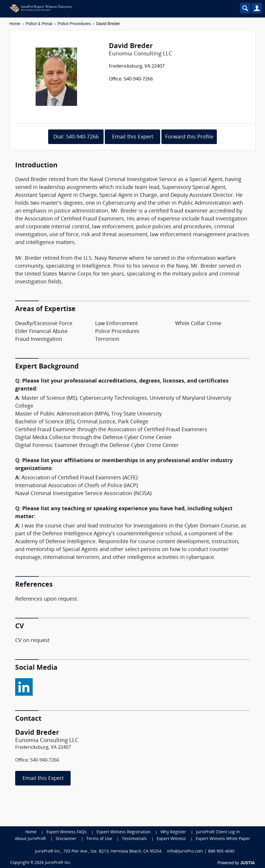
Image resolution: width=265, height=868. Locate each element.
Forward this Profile (189, 137)
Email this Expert (133, 137)
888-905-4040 (221, 852)
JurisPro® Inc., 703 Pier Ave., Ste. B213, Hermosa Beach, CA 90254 (98, 852)
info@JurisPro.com (185, 852)
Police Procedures (74, 24)
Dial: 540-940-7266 (76, 137)
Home (15, 24)
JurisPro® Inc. (58, 863)
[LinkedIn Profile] (24, 685)
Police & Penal (39, 24)
